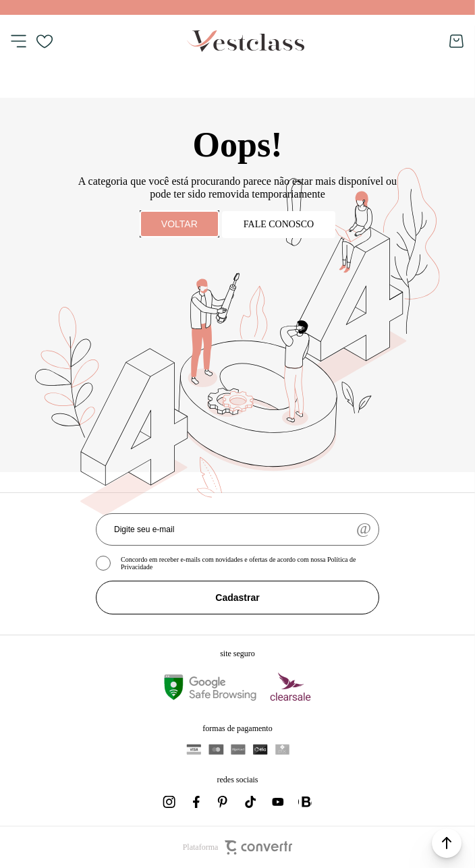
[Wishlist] (45, 41)
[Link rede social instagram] (170, 802)
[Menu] (18, 41)
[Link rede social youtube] (278, 802)
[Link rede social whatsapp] (305, 802)
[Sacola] (457, 41)
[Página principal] (245, 41)
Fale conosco (279, 224)
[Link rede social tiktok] (251, 802)
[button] (447, 843)
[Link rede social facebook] (197, 802)
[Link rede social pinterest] (224, 802)
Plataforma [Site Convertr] (238, 847)
